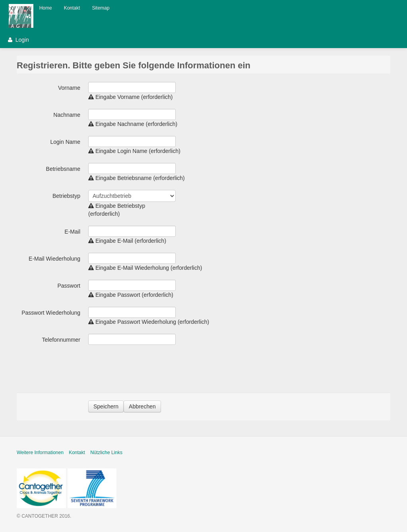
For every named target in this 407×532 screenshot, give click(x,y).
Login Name (66, 142)
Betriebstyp (66, 196)
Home (46, 8)
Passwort (69, 286)
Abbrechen (142, 406)
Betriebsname (63, 169)
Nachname (67, 115)
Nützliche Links (106, 453)
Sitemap (101, 8)
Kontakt (72, 8)
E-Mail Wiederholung (54, 259)
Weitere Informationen (40, 453)
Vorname (69, 88)
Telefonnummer (61, 340)
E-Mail (72, 232)
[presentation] (149, 369)
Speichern (106, 406)
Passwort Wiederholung (51, 313)
